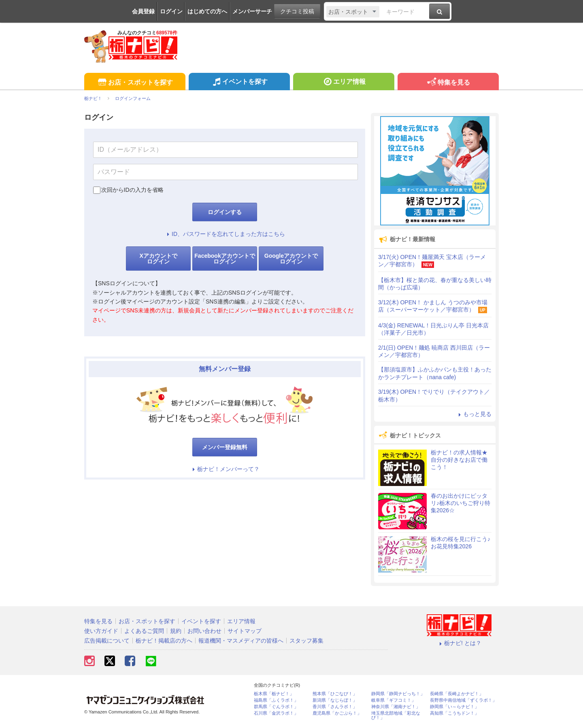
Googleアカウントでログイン (291, 259)
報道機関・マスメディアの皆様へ (241, 641)
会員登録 (143, 11)
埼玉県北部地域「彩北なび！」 (396, 715)
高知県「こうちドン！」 (454, 713)
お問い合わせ (204, 631)
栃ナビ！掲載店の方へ (164, 641)
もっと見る (474, 414)
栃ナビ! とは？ (459, 643)
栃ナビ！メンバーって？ (225, 469)
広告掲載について (107, 641)
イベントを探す (239, 83)
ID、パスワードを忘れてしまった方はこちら (225, 234)
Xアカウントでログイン (158, 259)
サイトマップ (245, 631)
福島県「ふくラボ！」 (276, 700)
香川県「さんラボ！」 (335, 707)
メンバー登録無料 (225, 447)
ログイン (171, 11)
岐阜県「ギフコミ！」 (394, 700)
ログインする (225, 212)
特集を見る (448, 83)
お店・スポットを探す (135, 83)
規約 (176, 631)
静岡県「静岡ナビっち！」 (398, 694)
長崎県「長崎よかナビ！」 (457, 694)
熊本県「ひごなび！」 (335, 694)
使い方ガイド (101, 631)
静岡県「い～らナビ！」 (454, 707)
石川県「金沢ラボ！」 (276, 713)
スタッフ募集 (306, 641)
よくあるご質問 (144, 631)
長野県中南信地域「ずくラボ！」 (463, 700)
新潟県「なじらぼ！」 (335, 700)
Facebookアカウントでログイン (224, 259)
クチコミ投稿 (297, 11)
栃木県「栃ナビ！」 (274, 694)
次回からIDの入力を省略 (132, 190)
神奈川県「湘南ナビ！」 (396, 707)
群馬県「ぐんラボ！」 (276, 707)
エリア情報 (344, 83)
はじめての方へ (207, 11)
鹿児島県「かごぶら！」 (337, 713)
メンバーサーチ (252, 11)
